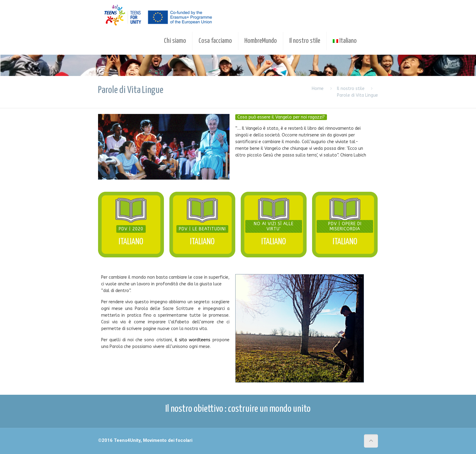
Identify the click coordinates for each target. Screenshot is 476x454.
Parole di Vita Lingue (357, 95)
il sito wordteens (193, 340)
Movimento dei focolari (168, 440)
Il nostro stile (351, 89)
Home (318, 89)
